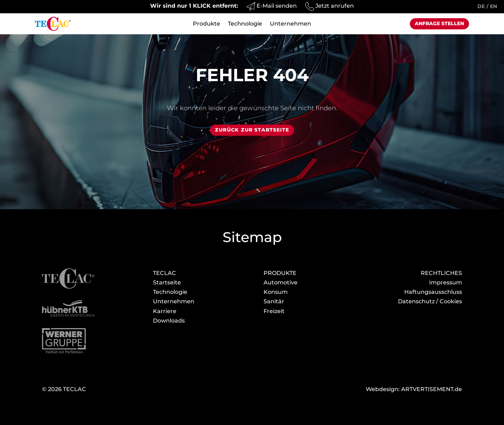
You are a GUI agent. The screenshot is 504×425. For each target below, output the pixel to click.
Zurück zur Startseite (252, 130)
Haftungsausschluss (433, 292)
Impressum (446, 282)
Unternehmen (290, 24)
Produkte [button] (206, 24)
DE (481, 6)
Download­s (169, 321)
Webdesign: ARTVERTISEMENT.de (414, 389)
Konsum (276, 292)
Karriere (165, 311)
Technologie (245, 24)
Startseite (167, 282)
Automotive (281, 282)
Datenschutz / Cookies (430, 301)
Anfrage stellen (439, 23)
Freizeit (274, 311)
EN (493, 6)
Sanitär (274, 301)
